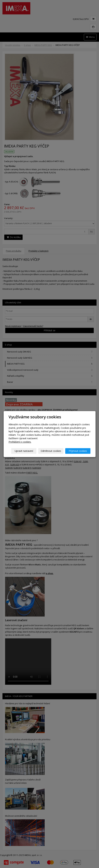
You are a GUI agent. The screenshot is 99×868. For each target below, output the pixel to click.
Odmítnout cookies (51, 451)
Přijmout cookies (78, 451)
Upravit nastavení (24, 451)
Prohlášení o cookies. (20, 442)
